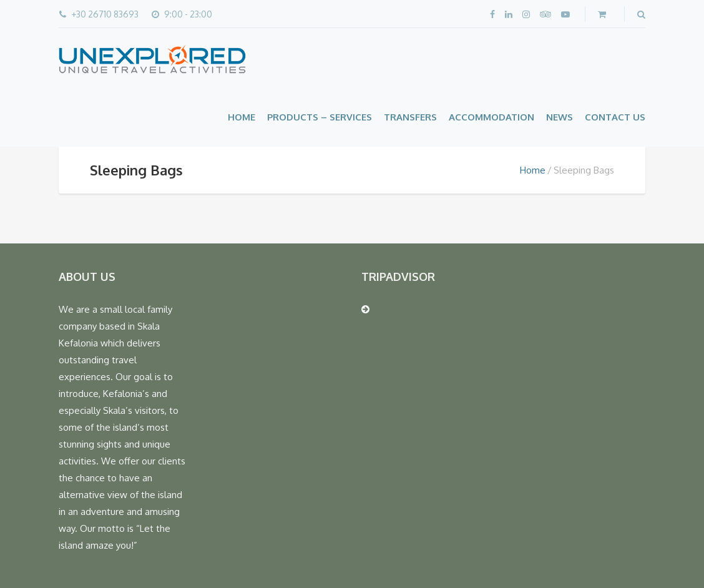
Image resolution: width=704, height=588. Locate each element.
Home (242, 117)
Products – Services (320, 117)
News (560, 117)
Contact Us (615, 117)
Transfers (410, 117)
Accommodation (491, 117)
